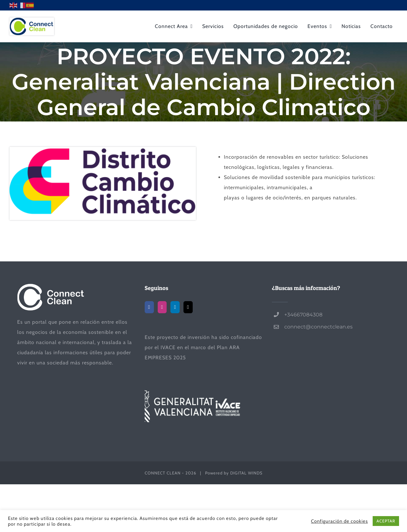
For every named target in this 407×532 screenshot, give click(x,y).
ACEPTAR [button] (386, 521)
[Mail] (188, 307)
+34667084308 (303, 315)
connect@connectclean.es (318, 327)
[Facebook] (149, 307)
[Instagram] (162, 307)
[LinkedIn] (175, 307)
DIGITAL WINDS (246, 473)
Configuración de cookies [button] (339, 521)
